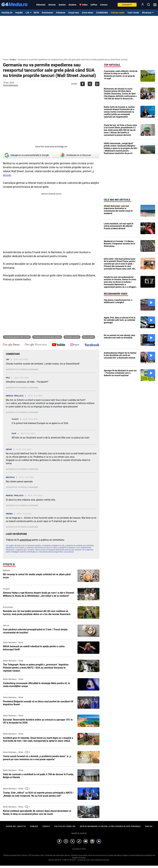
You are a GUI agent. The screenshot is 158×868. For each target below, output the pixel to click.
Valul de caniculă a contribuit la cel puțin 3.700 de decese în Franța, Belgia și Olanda (38, 776)
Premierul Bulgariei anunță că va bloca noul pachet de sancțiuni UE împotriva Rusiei (38, 703)
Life (27, 13)
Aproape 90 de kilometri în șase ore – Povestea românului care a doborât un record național (120, 373)
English (149, 826)
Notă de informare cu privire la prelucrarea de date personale (110, 826)
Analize (62, 5)
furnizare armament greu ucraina (47, 337)
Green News (87, 13)
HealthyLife (7, 13)
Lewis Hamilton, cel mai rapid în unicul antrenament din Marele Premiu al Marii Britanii (119, 226)
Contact (104, 5)
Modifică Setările (79, 833)
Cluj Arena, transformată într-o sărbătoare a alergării (118, 301)
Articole (52, 5)
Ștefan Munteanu (10, 642)
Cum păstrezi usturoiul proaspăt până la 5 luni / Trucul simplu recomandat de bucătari (35, 631)
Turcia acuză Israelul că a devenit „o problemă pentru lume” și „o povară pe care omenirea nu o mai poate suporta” (37, 758)
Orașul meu (74, 13)
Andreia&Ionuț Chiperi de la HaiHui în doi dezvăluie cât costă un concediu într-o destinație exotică (120, 355)
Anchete (72, 5)
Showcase (147, 13)
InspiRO (19, 13)
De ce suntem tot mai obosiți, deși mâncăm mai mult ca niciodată (119, 337)
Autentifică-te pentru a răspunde (22, 370)
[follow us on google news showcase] (36, 345)
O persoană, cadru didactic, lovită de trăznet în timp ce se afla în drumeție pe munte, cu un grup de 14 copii (121, 75)
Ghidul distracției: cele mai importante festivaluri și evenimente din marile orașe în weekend (118, 210)
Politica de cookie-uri (65, 826)
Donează (127, 5)
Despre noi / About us (16, 826)
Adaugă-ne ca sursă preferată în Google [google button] (27, 155)
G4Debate (61, 13)
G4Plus (94, 5)
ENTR (36, 13)
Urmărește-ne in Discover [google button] (76, 155)
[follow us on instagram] (75, 345)
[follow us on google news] (11, 345)
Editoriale (41, 5)
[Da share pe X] (90, 84)
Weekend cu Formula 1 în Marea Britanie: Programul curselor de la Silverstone (119, 244)
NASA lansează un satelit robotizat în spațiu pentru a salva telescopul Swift (34, 648)
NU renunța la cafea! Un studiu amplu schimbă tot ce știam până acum (37, 576)
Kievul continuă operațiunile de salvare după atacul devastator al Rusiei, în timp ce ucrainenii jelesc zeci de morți (37, 812)
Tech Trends (133, 13)
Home (5, 60)
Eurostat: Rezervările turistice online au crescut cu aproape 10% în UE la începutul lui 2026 (38, 721)
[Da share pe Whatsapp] (97, 84)
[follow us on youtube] (58, 345)
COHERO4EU (102, 13)
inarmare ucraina (72, 337)
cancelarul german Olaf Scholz (17, 337)
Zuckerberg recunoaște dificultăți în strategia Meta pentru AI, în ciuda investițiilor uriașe (36, 685)
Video (85, 5)
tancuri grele (88, 337)
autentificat (25, 540)
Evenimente (47, 13)
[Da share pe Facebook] (83, 84)
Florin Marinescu (10, 85)
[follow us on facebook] (92, 345)
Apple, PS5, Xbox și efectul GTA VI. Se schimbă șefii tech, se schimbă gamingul (120, 320)
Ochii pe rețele (118, 13)
